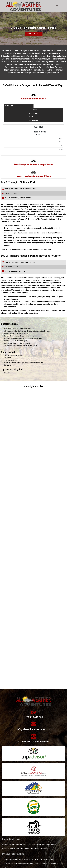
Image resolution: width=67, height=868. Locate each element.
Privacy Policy (58, 863)
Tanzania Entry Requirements (46, 845)
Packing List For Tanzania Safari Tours (22, 845)
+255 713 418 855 (34, 717)
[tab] (33, 96)
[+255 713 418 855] (33, 712)
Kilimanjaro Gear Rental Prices (33, 863)
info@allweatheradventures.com (33, 729)
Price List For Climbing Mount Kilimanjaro (17, 859)
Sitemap (5, 845)
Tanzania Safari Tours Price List (43, 859)
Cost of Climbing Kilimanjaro (12, 863)
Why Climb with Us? (19, 849)
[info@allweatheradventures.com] (33, 724)
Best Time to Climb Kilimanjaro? (37, 849)
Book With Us (7, 849)
